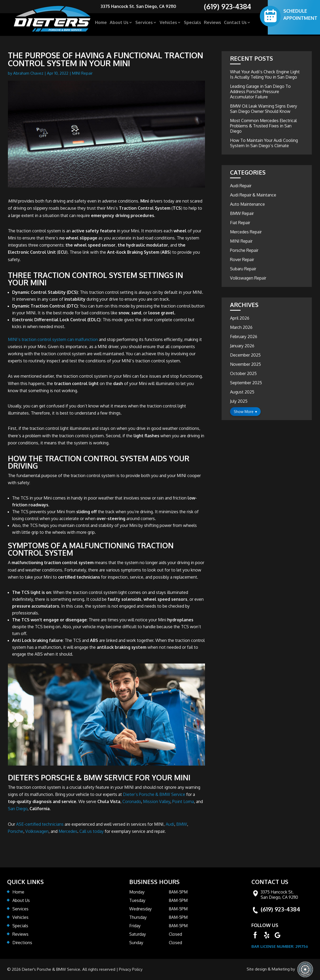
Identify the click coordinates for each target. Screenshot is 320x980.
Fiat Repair (240, 223)
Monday (137, 892)
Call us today (92, 831)
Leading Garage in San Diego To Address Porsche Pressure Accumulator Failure (260, 92)
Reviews (212, 24)
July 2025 (239, 401)
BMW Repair (242, 213)
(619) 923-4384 (280, 909)
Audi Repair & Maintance (253, 195)
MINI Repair (82, 73)
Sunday (136, 943)
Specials (192, 24)
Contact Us (235, 24)
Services (144, 24)
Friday (135, 926)
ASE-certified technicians (40, 824)
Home (101, 24)
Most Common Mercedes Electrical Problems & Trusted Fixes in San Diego (263, 126)
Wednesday (140, 909)
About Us (119, 24)
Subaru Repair (243, 269)
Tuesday (137, 900)
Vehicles (168, 24)
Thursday (138, 917)
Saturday (138, 934)
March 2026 (241, 327)
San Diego (18, 809)
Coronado (132, 801)
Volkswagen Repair (248, 278)
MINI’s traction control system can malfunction (53, 339)
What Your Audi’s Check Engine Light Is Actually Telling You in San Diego (265, 74)
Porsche (16, 831)
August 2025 (242, 392)
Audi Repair (241, 186)
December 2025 (245, 355)
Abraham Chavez (28, 73)
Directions (22, 943)
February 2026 (244, 337)
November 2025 (245, 364)
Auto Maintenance (247, 204)
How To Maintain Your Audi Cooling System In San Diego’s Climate (264, 143)
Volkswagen (37, 831)
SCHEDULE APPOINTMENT (300, 16)
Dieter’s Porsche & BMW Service (154, 794)
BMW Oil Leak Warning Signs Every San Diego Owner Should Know (264, 109)
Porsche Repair (244, 250)
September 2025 (246, 383)
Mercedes (68, 831)
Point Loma (183, 801)
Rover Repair (242, 260)
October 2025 (243, 373)
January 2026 (242, 346)
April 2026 (240, 318)
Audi (170, 824)
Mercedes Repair (246, 232)
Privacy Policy (131, 969)
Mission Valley (157, 801)
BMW (182, 824)
